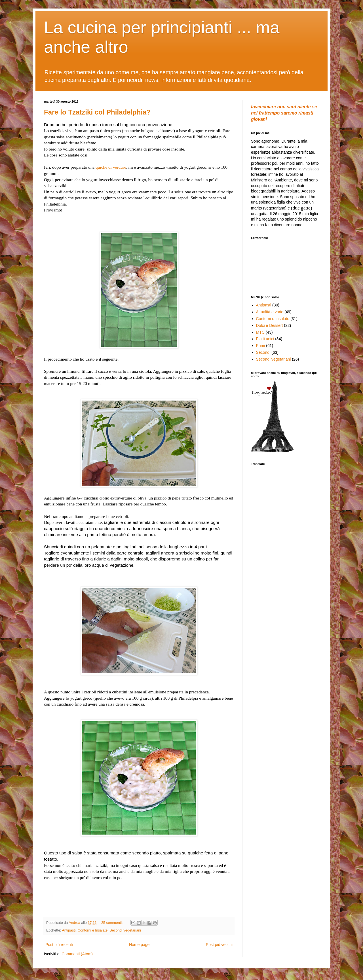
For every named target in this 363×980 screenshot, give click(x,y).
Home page (139, 945)
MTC (260, 332)
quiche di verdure (111, 167)
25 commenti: (112, 923)
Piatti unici (265, 339)
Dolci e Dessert (270, 325)
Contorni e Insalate (93, 930)
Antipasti (69, 930)
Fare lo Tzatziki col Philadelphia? (97, 112)
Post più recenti (59, 945)
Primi (261, 346)
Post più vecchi (219, 945)
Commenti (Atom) (77, 954)
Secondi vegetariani (125, 930)
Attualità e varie (270, 312)
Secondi (263, 352)
